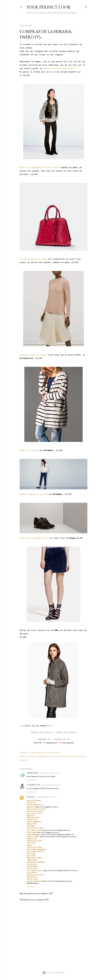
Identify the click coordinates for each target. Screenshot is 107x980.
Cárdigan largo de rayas (33, 355)
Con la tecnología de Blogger (53, 973)
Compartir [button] (24, 753)
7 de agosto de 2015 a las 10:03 (46, 797)
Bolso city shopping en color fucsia (39, 168)
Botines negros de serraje (34, 494)
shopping (23, 760)
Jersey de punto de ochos (33, 259)
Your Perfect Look (49, 7)
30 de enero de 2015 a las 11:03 (51, 785)
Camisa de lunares (29, 451)
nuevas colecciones (68, 756)
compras (32, 756)
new (57, 756)
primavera (81, 756)
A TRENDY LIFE (33, 785)
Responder (31, 780)
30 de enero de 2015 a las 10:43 (49, 773)
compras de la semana (45, 756)
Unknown (31, 797)
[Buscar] (86, 7)
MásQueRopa (32, 773)
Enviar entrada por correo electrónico (45, 753)
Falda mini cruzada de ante (34, 538)
